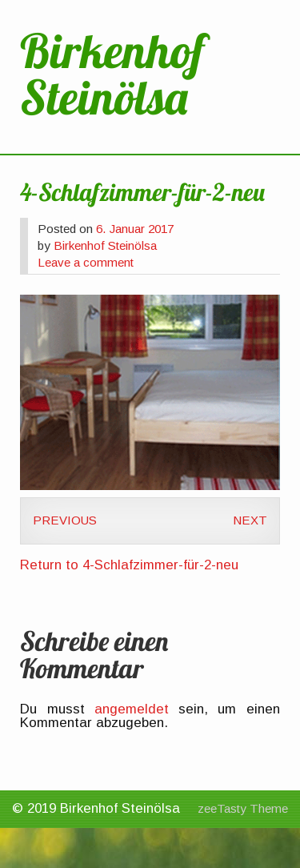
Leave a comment (86, 262)
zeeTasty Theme (243, 808)
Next (250, 520)
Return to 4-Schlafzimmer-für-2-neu (129, 565)
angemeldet (132, 709)
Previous (65, 520)
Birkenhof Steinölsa (105, 245)
